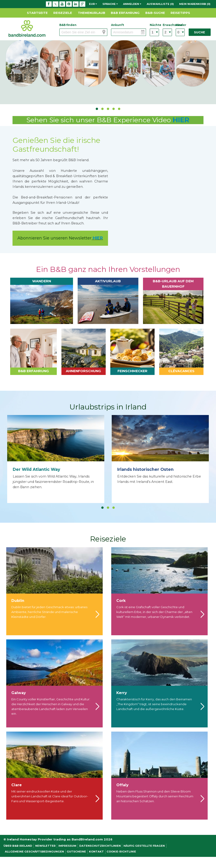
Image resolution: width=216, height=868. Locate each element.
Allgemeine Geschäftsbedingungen (34, 852)
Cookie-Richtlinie (121, 852)
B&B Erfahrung (125, 13)
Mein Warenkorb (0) (195, 4)
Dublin (18, 601)
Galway (19, 693)
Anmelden (132, 4)
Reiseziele (63, 13)
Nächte (154, 25)
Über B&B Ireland (18, 846)
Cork (121, 601)
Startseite (37, 13)
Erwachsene (167, 25)
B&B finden (68, 25)
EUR (93, 4)
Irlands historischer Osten (145, 469)
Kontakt (96, 852)
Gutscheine (76, 852)
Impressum (67, 846)
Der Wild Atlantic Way (37, 469)
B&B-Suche (155, 13)
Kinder (180, 25)
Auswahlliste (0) (160, 4)
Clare (17, 785)
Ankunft (118, 25)
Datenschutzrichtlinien (100, 846)
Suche (200, 32)
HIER (181, 120)
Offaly (122, 785)
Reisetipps (180, 13)
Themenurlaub (92, 13)
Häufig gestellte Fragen (144, 846)
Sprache (110, 4)
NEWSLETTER (45, 846)
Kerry (122, 693)
